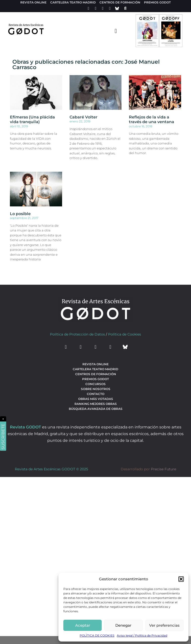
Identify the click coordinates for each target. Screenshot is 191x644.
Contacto (96, 394)
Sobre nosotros (96, 389)
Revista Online (33, 2)
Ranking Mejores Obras (96, 404)
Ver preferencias (164, 625)
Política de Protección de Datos (77, 334)
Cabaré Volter (84, 117)
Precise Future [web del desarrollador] (164, 469)
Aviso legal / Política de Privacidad (142, 635)
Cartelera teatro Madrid (73, 2)
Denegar (123, 625)
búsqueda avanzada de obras (96, 409)
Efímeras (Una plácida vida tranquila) (32, 119)
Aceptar (83, 625)
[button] (181, 579)
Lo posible (20, 214)
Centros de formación (120, 2)
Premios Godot (157, 2)
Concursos (95, 384)
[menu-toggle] (116, 31)
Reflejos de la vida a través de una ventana (152, 119)
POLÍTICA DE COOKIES (97, 635)
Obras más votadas (96, 399)
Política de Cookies (125, 334)
